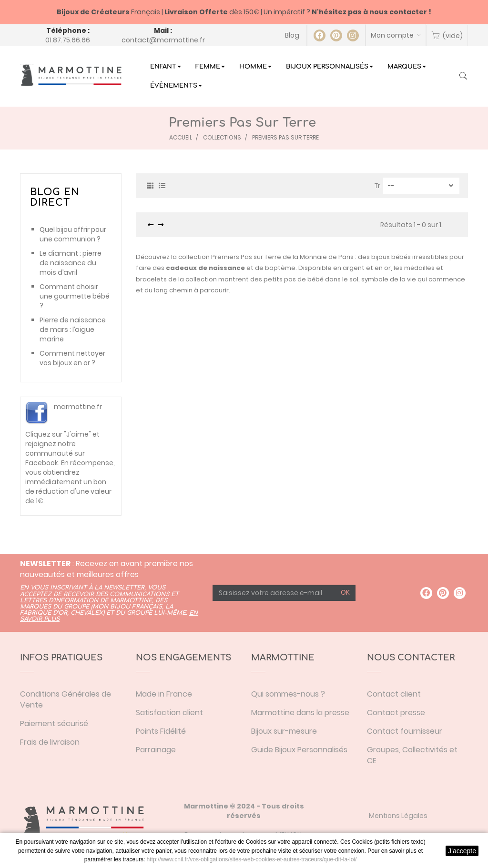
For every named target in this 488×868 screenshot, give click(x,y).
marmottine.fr (78, 407)
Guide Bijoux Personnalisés (299, 750)
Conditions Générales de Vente (66, 699)
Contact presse (396, 713)
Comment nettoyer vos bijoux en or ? (72, 358)
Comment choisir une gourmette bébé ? (75, 296)
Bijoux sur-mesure (284, 731)
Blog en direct (55, 197)
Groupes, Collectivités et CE (412, 755)
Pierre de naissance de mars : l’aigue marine (73, 329)
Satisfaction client (169, 713)
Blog (292, 35)
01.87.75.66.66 (68, 40)
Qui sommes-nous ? (288, 694)
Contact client (394, 694)
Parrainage (156, 750)
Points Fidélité (161, 731)
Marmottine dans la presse (300, 713)
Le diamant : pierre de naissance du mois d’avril (71, 263)
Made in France (164, 694)
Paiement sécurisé (54, 723)
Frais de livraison (50, 742)
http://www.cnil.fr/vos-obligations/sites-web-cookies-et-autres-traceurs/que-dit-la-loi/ (252, 859)
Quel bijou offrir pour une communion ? (73, 234)
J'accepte (462, 851)
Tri (378, 186)
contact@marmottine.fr (163, 40)
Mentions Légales (398, 816)
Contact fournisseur (405, 731)
